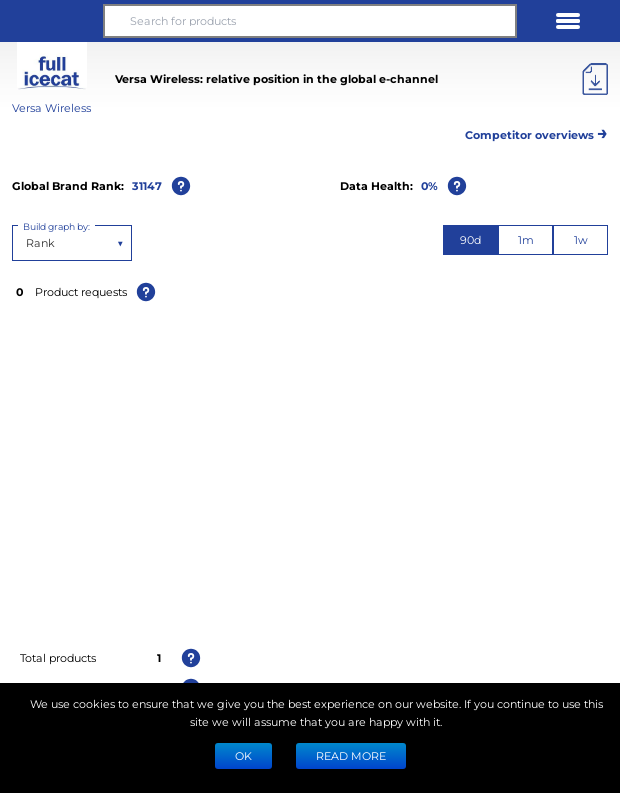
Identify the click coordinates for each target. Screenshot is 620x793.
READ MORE (351, 755)
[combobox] (27, 243)
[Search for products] (310, 21)
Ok (243, 755)
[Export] (595, 79)
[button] (52, 21)
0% (429, 185)
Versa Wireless (51, 107)
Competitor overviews (536, 131)
